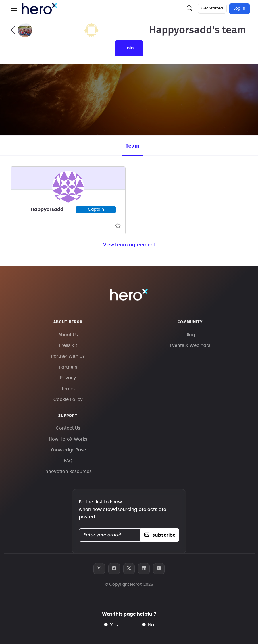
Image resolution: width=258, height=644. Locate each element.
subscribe (160, 535)
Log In (239, 9)
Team (132, 146)
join (129, 48)
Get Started (212, 8)
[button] (14, 9)
